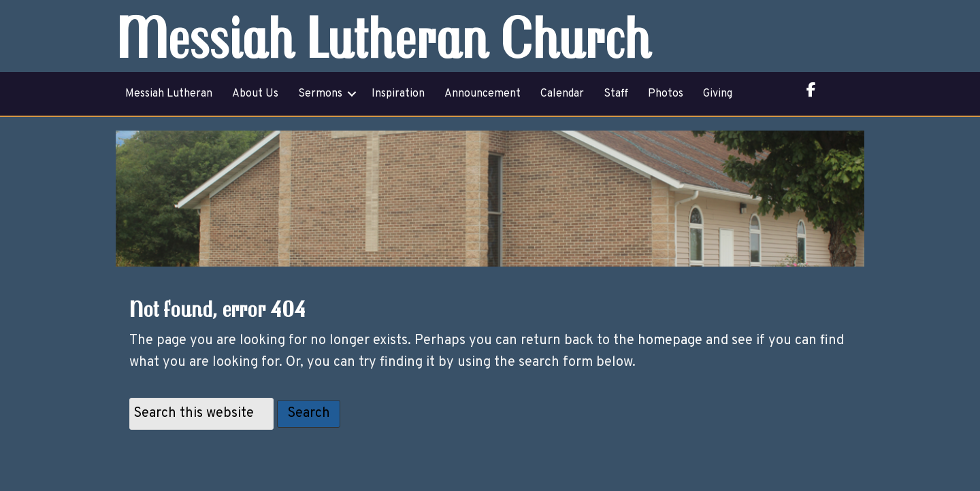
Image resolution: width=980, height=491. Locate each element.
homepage (670, 341)
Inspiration (398, 94)
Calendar (562, 94)
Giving (718, 94)
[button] (352, 94)
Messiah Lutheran (169, 94)
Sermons (320, 94)
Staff (616, 94)
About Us (255, 94)
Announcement (483, 94)
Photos (666, 94)
